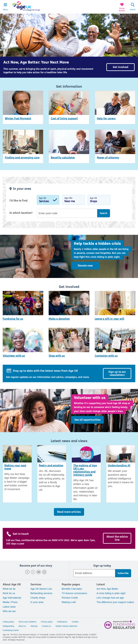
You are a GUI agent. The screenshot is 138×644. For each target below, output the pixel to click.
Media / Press (10, 602)
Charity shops (38, 598)
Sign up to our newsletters (117, 373)
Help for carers (106, 118)
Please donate (122, 10)
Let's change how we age (110, 598)
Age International (12, 598)
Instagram (44, 572)
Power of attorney (108, 158)
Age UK (48, 200)
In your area (37, 602)
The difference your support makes (115, 602)
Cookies (75, 622)
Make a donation (59, 319)
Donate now (85, 266)
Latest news (9, 607)
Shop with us (57, 356)
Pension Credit (70, 598)
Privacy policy (47, 622)
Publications (62, 622)
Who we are (9, 611)
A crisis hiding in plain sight (111, 593)
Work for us (9, 593)
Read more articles (69, 512)
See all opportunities (87, 420)
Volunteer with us (14, 356)
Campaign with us (106, 356)
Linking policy (8, 622)
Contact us (47, 626)
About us (22, 626)
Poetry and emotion (51, 466)
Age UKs (74, 200)
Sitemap (34, 626)
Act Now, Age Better (107, 589)
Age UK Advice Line (41, 589)
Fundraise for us (13, 319)
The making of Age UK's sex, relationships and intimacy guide (85, 470)
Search (133, 10)
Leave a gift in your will (109, 319)
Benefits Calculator (72, 589)
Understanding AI (119, 466)
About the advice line (117, 538)
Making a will (69, 602)
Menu (5, 10)
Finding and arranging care (22, 158)
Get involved (121, 67)
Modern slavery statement (66, 626)
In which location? (21, 213)
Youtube (39, 572)
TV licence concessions (74, 593)
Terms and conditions (27, 622)
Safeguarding (8, 626)
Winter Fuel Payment (18, 118)
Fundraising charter (11, 630)
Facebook (27, 572)
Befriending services (41, 593)
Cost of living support (64, 118)
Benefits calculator (63, 158)
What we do (9, 589)
